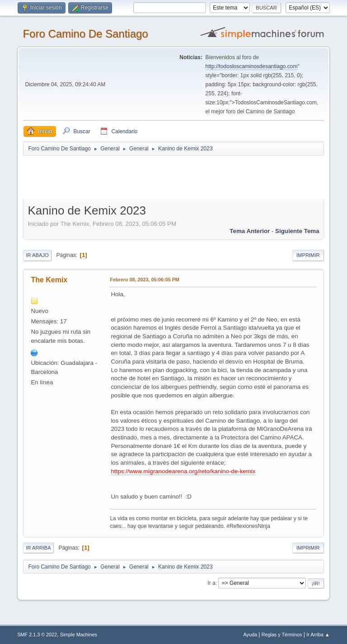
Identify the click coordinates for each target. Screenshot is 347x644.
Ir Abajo (37, 255)
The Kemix (49, 280)
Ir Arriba (38, 548)
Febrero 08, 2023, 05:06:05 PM (144, 280)
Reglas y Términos (282, 635)
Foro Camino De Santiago (85, 34)
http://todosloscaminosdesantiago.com (252, 66)
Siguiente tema (297, 231)
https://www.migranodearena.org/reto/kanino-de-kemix (183, 471)
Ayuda (250, 635)
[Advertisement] (182, 177)
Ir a (211, 583)
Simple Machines (79, 635)
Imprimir (308, 255)
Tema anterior (250, 231)
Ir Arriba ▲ (318, 635)
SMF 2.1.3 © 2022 (37, 635)
